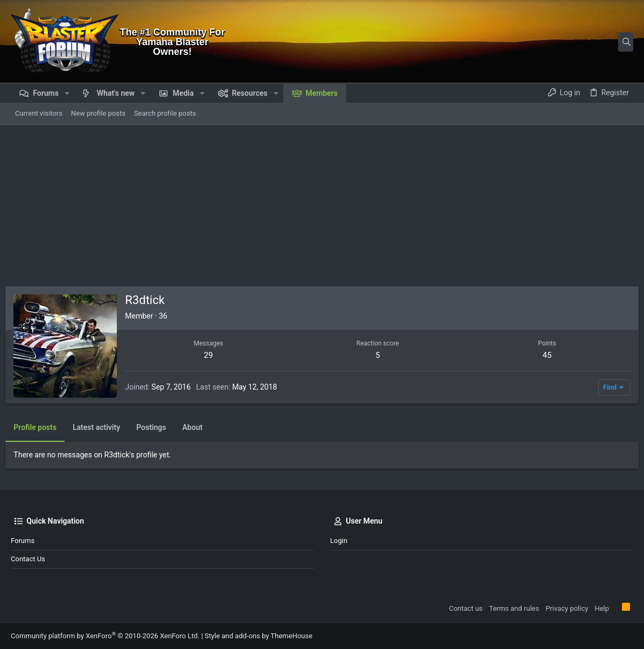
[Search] (566, 42)
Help (602, 608)
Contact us (28, 559)
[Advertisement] (322, 206)
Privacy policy (567, 608)
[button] (67, 93)
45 (544, 355)
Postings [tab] (156, 427)
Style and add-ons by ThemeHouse (258, 636)
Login (339, 541)
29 (212, 355)
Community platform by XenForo (105, 636)
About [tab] (198, 427)
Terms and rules (514, 608)
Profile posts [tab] (40, 427)
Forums (23, 541)
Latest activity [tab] (102, 427)
